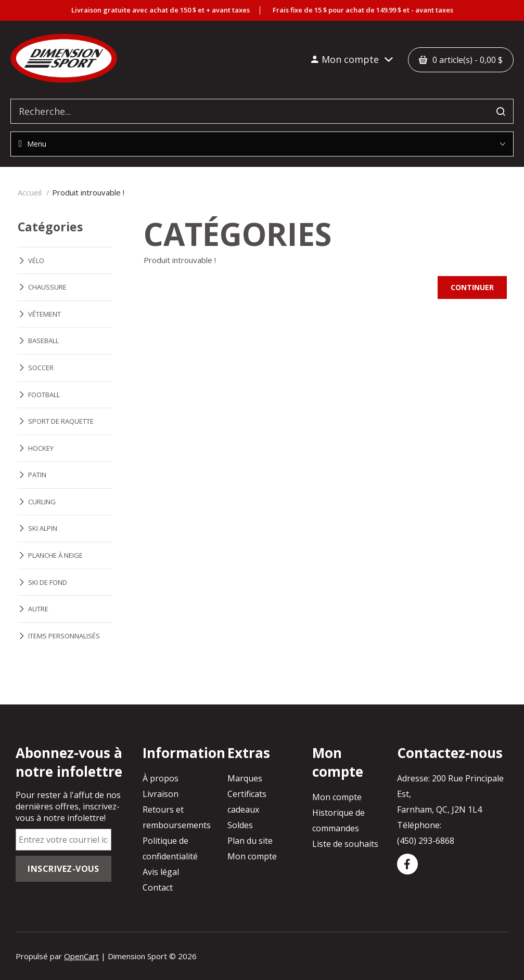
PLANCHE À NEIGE (55, 555)
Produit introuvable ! (88, 192)
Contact (158, 887)
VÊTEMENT (44, 314)
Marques (245, 778)
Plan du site (250, 841)
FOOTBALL (44, 395)
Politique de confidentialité (170, 848)
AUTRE (38, 609)
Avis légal (161, 872)
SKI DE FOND (48, 582)
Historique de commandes (338, 820)
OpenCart (81, 956)
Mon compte (252, 856)
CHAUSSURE (47, 287)
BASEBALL (43, 341)
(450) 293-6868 (426, 841)
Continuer (472, 287)
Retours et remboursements (177, 817)
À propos (161, 778)
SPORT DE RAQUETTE (61, 421)
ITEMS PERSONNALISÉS (64, 636)
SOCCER (41, 368)
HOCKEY (41, 448)
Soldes (240, 825)
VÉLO (36, 260)
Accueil (30, 192)
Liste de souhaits (345, 844)
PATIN (37, 475)
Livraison (161, 794)
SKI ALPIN (43, 528)
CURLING (42, 502)
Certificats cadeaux (247, 802)
